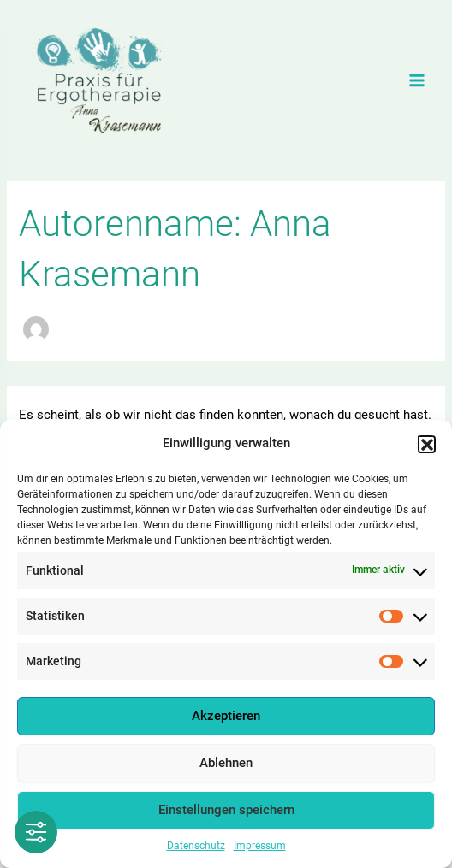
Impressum (260, 850)
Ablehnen (226, 768)
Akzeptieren (226, 721)
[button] (426, 448)
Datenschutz (196, 850)
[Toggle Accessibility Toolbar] (36, 832)
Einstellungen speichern (226, 815)
